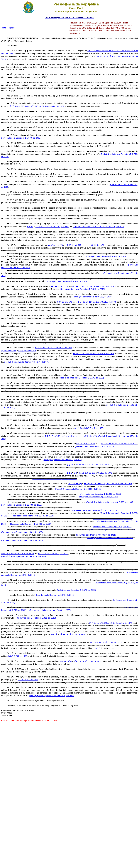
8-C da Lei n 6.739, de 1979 (88, 661)
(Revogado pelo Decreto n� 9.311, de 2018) (106, 256)
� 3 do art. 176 (56, 245)
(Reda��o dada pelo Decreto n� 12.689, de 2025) (78, 489)
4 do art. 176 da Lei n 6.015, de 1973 (94, 465)
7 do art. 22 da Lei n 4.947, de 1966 (52, 227)
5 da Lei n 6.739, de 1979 (73, 634)
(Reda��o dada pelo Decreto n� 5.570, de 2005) (27, 362)
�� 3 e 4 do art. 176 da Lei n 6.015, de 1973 (89, 473)
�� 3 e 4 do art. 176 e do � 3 (18, 554)
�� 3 (70, 465)
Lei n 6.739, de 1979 (18, 656)
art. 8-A (97, 648)
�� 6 (30, 227)
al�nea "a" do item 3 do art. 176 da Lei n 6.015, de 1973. (99, 227)
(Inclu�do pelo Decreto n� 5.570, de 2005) (94, 446)
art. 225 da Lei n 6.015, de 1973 (53, 554)
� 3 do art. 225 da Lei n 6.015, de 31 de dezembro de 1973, (37, 106)
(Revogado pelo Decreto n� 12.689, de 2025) (101, 494)
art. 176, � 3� (75, 484)
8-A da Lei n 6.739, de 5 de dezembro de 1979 (110, 623)
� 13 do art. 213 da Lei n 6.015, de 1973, (94, 354)
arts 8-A (62, 661)
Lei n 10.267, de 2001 (28, 680)
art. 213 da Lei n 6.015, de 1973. (89, 428)
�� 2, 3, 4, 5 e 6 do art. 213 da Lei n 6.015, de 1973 (71, 436)
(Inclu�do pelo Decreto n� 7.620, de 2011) (113, 519)
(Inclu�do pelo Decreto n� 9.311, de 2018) (93, 297)
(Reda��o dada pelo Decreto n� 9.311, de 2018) (82, 289)
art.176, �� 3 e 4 (86, 444)
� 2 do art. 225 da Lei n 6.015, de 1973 (53, 348)
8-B (70, 661)
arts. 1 (54, 634)
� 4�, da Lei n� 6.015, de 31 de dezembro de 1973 (108, 484)
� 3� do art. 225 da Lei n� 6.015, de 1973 (93, 286)
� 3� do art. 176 (59, 286)
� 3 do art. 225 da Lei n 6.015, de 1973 (85, 245)
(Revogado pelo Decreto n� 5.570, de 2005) (21, 138)
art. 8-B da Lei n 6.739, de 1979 (106, 642)
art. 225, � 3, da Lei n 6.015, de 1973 (119, 444)
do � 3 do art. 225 (27, 351)
